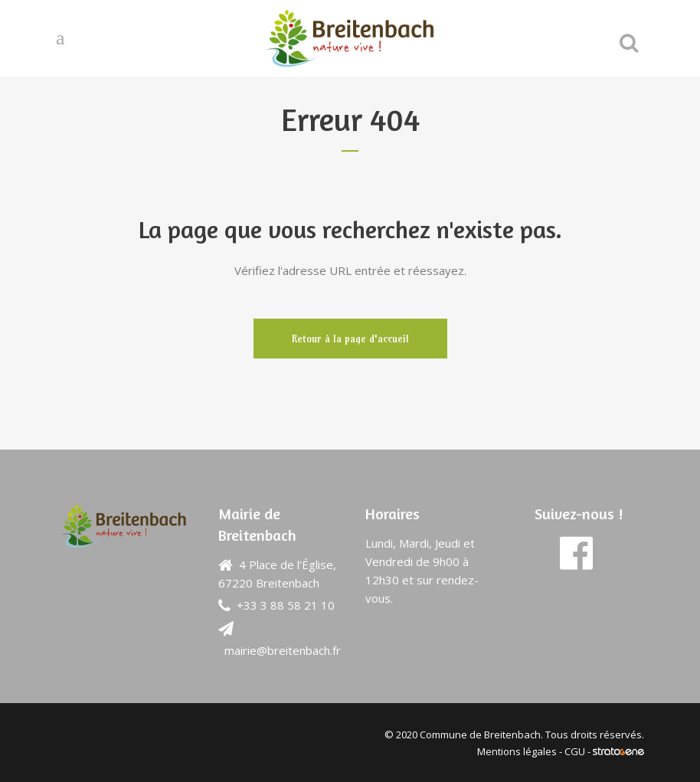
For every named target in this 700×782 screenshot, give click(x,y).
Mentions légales (517, 751)
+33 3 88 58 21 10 (286, 605)
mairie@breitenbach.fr (283, 650)
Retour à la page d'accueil (350, 339)
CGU (575, 751)
